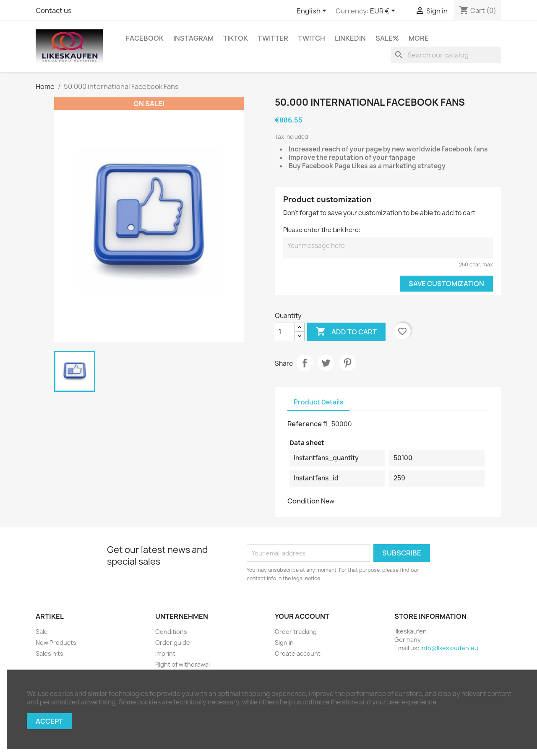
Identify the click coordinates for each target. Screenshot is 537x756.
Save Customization (446, 284)
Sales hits (50, 653)
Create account (298, 653)
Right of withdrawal (182, 664)
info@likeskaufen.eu (449, 648)
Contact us (54, 10)
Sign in (284, 643)
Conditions (171, 632)
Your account (302, 616)
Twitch (312, 38)
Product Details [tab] (318, 402)
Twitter (273, 38)
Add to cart (346, 332)
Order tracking (296, 632)
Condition (304, 501)
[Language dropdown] (313, 11)
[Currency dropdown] (384, 11)
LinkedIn (350, 38)
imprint (165, 653)
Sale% (387, 38)
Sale (42, 632)
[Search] (446, 55)
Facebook (145, 38)
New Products (56, 643)
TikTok (236, 38)
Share (305, 363)
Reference (305, 424)
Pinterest (347, 363)
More (419, 38)
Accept (49, 721)
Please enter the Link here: (322, 230)
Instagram (193, 38)
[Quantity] (285, 332)
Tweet (326, 363)
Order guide (173, 643)
